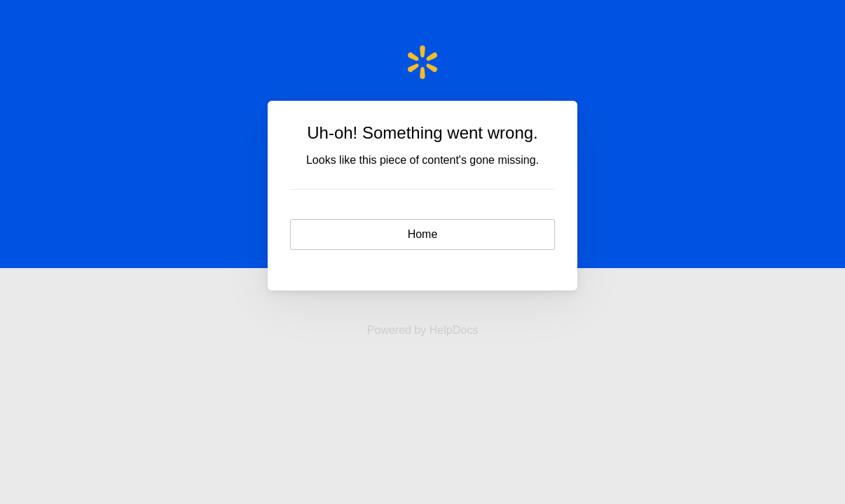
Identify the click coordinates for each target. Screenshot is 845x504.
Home (423, 234)
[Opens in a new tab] (422, 330)
